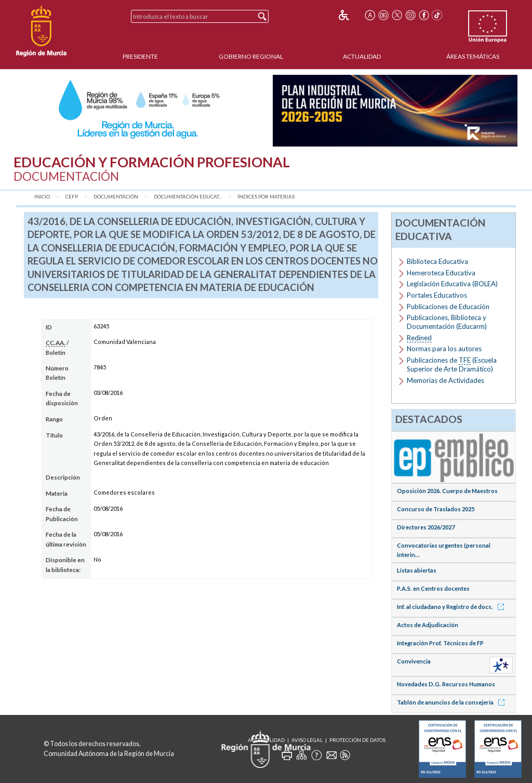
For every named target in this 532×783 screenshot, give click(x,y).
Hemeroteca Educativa (441, 273)
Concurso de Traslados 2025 (436, 509)
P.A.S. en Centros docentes (433, 588)
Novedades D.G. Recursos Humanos (446, 684)
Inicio (42, 197)
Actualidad (362, 56)
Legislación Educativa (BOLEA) (452, 284)
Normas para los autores (444, 349)
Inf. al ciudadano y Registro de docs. (452, 607)
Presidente (140, 56)
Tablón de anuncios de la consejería (453, 702)
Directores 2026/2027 (426, 527)
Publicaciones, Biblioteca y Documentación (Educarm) (447, 322)
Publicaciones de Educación (448, 307)
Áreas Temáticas (473, 56)
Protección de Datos (357, 740)
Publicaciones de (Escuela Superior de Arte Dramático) (452, 364)
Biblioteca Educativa (437, 261)
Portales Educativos (437, 295)
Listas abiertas (417, 570)
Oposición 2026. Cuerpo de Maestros (447, 491)
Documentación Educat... (188, 197)
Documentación (116, 197)
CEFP (72, 197)
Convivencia (414, 661)
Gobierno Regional (251, 56)
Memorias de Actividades (445, 380)
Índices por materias (266, 197)
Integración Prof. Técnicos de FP (440, 643)
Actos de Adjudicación (428, 625)
